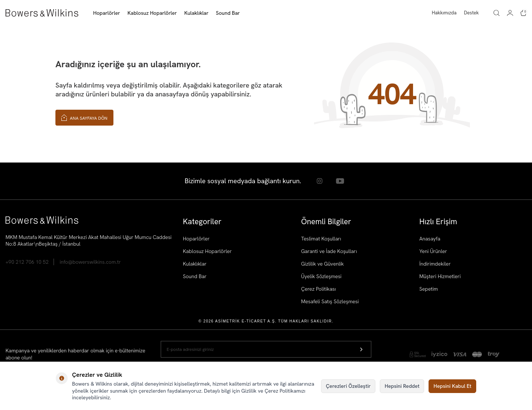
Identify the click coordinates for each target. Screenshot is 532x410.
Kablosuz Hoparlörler (207, 251)
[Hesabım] (510, 13)
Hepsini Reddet (402, 386)
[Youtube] (340, 181)
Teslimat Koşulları (321, 239)
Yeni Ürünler (433, 251)
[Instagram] (320, 181)
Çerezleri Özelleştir (348, 386)
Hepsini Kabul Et (452, 386)
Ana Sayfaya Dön (84, 117)
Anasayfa (430, 239)
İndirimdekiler (435, 264)
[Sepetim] (524, 13)
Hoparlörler (196, 239)
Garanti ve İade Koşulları (329, 251)
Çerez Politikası (318, 289)
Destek (471, 13)
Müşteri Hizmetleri (440, 276)
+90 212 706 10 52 (27, 262)
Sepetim (429, 289)
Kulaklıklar (195, 264)
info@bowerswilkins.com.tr (90, 262)
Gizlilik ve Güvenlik (323, 264)
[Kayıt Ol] (361, 349)
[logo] (42, 13)
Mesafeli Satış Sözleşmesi (330, 301)
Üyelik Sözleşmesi (321, 276)
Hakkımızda (444, 13)
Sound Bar (195, 276)
